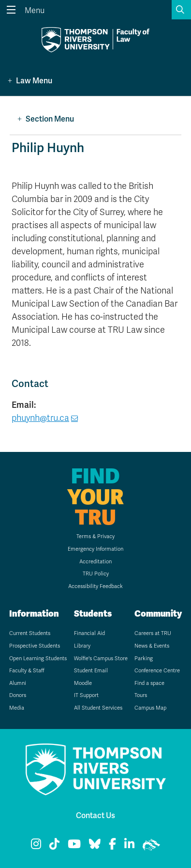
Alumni (18, 683)
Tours (141, 695)
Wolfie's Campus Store (101, 659)
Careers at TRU (153, 633)
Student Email (91, 671)
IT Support (86, 695)
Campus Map (150, 708)
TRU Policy (96, 574)
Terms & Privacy (95, 536)
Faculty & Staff (27, 671)
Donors (18, 695)
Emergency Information (95, 549)
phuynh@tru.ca (40, 418)
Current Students (30, 633)
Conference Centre (157, 671)
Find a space (149, 683)
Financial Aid (89, 633)
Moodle (83, 683)
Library (82, 646)
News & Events (152, 646)
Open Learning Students (38, 659)
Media (17, 708)
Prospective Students (35, 646)
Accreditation (95, 562)
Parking (144, 659)
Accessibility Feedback (95, 586)
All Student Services (98, 708)
